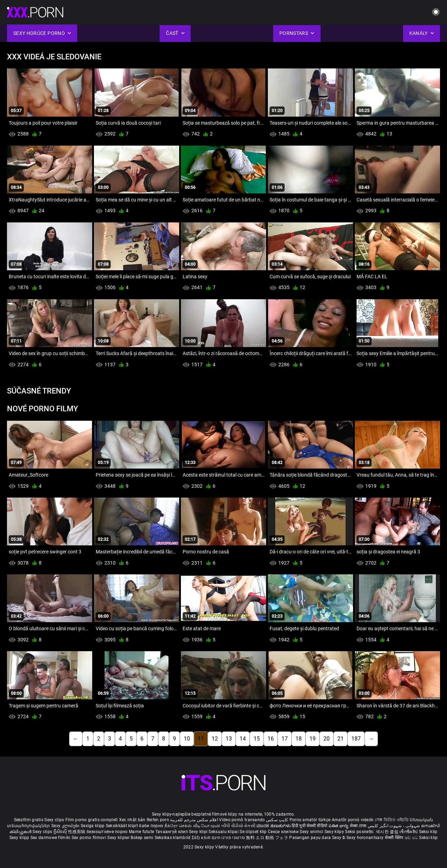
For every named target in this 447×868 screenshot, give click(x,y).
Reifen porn (158, 820)
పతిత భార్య (339, 826)
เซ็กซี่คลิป (409, 832)
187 (356, 739)
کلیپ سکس (277, 820)
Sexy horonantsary (365, 838)
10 (187, 739)
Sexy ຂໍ (339, 838)
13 (229, 739)
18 (299, 739)
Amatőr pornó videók (353, 820)
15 (257, 739)
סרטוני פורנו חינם (228, 838)
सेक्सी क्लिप (395, 838)
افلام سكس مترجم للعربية (194, 820)
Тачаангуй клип (172, 832)
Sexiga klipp (93, 826)
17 (285, 739)
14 (243, 739)
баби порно (151, 826)
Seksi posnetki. (360, 832)
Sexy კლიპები (66, 826)
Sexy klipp (20, 838)
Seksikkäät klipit (122, 826)
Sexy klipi (199, 832)
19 (313, 739)
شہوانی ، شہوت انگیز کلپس (394, 826)
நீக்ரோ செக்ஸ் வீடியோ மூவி (192, 826)
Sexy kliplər (119, 838)
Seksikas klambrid (173, 838)
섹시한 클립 (388, 832)
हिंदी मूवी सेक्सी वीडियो (309, 826)
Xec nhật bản (132, 820)
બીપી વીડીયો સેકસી (238, 826)
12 (215, 739)
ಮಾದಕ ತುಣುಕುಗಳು (274, 826)
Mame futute (141, 832)
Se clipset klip (254, 832)
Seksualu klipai (224, 832)
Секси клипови (284, 832)
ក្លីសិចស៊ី (61, 832)
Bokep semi (142, 838)
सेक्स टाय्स (359, 826)
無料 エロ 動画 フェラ (267, 838)
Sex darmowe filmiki (50, 838)
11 (201, 739)
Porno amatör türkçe (310, 820)
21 (340, 739)
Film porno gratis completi (92, 820)
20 (327, 739)
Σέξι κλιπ (202, 838)
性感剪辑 (77, 832)
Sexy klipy (335, 832)
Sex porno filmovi (89, 838)
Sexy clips (55, 820)
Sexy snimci (312, 832)
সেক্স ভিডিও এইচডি (392, 820)
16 (271, 739)
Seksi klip (428, 832)
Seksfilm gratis (29, 820)
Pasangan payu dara (311, 838)
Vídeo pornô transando (242, 820)
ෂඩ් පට (412, 838)
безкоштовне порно (107, 832)
